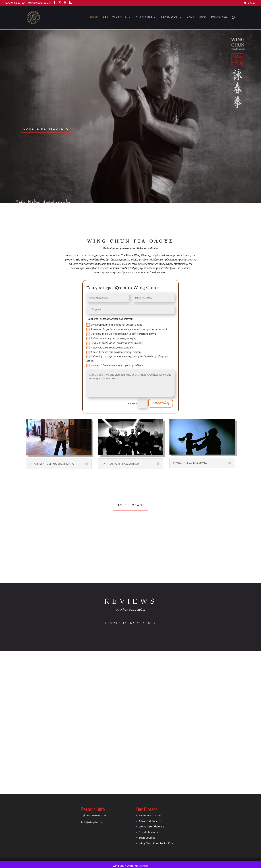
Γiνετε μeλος (130, 505)
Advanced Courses (150, 821)
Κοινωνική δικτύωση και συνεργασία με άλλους (115, 365)
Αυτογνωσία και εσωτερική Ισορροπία (110, 348)
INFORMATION (169, 18)
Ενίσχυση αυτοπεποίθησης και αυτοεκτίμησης (114, 325)
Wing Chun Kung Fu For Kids (156, 843)
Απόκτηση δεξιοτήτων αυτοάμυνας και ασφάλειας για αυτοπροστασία (127, 329)
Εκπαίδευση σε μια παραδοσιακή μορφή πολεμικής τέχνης (121, 334)
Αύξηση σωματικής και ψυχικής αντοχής (111, 338)
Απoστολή (161, 403)
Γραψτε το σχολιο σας (131, 623)
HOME (94, 18)
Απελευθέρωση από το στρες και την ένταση (114, 352)
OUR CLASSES (144, 18)
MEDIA (202, 18)
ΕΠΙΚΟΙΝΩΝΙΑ (219, 18)
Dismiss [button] (144, 866)
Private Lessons (148, 832)
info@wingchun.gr (92, 822)
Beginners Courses (150, 815)
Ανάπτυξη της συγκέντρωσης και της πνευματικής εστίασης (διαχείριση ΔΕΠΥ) (128, 359)
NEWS (190, 18)
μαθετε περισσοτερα (46, 129)
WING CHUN (120, 18)
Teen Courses (147, 838)
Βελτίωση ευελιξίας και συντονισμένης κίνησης (115, 343)
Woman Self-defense (151, 826)
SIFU (105, 18)
